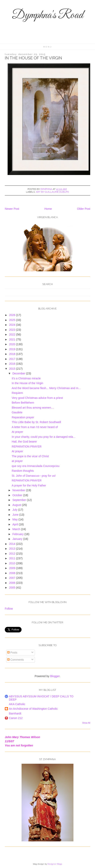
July (15, 510)
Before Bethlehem (23, 403)
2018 (12, 354)
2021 (12, 339)
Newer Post (12, 209)
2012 (12, 554)
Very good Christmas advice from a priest (37, 398)
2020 (12, 344)
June (16, 515)
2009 (12, 568)
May (15, 519)
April (16, 524)
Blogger (55, 676)
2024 (12, 325)
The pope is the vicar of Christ (30, 456)
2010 (12, 563)
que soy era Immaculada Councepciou (36, 466)
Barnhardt (15, 713)
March (17, 529)
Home (48, 209)
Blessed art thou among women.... (33, 408)
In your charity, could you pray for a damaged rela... (44, 437)
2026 (12, 315)
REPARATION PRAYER (27, 447)
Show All (86, 723)
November (19, 490)
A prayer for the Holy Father (29, 485)
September (20, 500)
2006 (12, 583)
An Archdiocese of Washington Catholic (33, 709)
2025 (12, 320)
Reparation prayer (23, 417)
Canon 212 (16, 718)
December (19, 373)
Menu (48, 47)
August (17, 505)
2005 (12, 588)
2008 (12, 573)
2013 (12, 549)
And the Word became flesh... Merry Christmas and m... (46, 388)
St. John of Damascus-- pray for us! (34, 476)
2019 (12, 349)
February (18, 534)
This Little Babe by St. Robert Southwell (36, 422)
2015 (12, 369)
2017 (12, 359)
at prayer (17, 461)
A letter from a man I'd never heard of (35, 427)
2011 (12, 558)
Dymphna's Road (47, 15)
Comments (16, 660)
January (18, 539)
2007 (12, 578)
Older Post (84, 209)
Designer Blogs (55, 864)
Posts (12, 652)
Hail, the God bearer (24, 442)
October (18, 495)
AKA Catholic (17, 704)
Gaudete (17, 412)
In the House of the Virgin (28, 383)
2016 (12, 364)
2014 (12, 544)
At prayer (17, 432)
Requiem (17, 393)
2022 (12, 334)
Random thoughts (23, 471)
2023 (12, 330)
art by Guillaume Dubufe (52, 192)
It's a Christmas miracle (26, 378)
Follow (9, 609)
